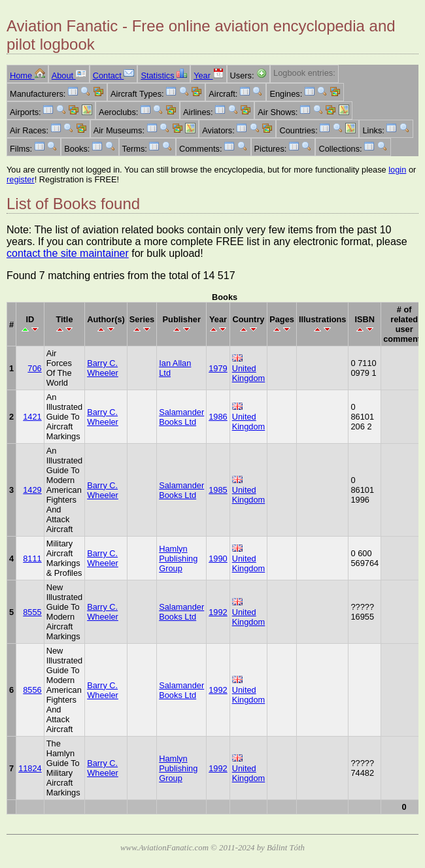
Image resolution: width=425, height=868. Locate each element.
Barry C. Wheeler (103, 368)
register (21, 179)
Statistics (164, 75)
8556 (32, 690)
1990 (218, 559)
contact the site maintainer (68, 253)
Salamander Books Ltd (181, 417)
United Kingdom (249, 373)
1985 (218, 490)
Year (208, 75)
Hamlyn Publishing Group (178, 559)
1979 (218, 368)
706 (34, 368)
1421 (32, 417)
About (69, 75)
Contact (114, 75)
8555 (32, 612)
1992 (218, 612)
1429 (32, 490)
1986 (218, 417)
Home (27, 75)
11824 (30, 768)
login (397, 170)
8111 (32, 559)
